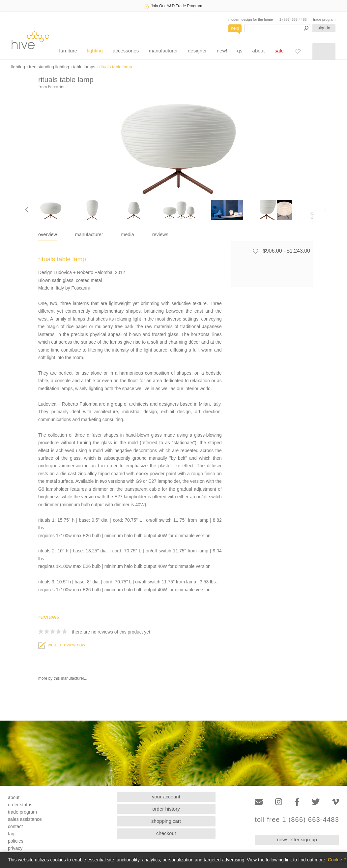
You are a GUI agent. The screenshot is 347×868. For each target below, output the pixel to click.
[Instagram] (279, 802)
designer (197, 51)
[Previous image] (27, 210)
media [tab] (128, 234)
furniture (68, 51)
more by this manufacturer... (63, 678)
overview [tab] (48, 234)
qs (240, 51)
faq (11, 834)
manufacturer (163, 51)
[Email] (259, 802)
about (259, 51)
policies (16, 841)
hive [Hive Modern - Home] (30, 40)
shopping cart (166, 821)
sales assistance (25, 819)
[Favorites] (298, 51)
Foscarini (56, 86)
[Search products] (277, 28)
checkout (166, 833)
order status (20, 805)
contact (15, 826)
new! (222, 51)
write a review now (62, 645)
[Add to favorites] (255, 251)
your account (166, 797)
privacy (15, 848)
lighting (95, 51)
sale (279, 51)
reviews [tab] (160, 234)
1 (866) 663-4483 (293, 19)
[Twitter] (316, 802)
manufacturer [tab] (89, 234)
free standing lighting (49, 67)
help (235, 28)
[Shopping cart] (324, 51)
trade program (324, 19)
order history (166, 809)
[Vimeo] (336, 802)
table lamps (84, 67)
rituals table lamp (116, 67)
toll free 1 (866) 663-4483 (297, 820)
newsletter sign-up (297, 839)
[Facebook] (297, 802)
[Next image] (325, 210)
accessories (126, 51)
